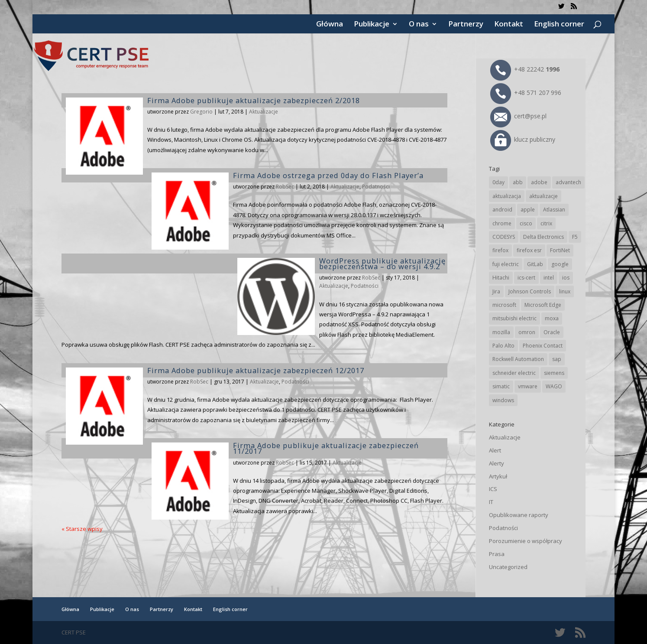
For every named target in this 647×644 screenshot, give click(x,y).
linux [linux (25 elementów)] (565, 291)
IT (491, 502)
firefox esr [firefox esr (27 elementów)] (529, 250)
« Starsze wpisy (82, 529)
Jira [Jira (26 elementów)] (496, 291)
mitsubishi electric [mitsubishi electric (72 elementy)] (514, 318)
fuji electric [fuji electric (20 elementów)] (506, 264)
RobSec (285, 187)
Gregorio (201, 112)
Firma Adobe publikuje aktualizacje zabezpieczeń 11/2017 (326, 448)
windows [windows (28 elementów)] (503, 400)
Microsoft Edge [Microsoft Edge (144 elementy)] (543, 305)
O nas (419, 25)
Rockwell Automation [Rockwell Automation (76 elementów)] (518, 359)
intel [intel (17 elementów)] (549, 278)
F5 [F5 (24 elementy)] (575, 237)
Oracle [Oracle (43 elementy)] (552, 332)
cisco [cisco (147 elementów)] (526, 223)
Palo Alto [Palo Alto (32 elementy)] (503, 346)
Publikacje (372, 25)
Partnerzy (466, 25)
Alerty (497, 463)
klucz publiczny (523, 139)
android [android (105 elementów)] (502, 210)
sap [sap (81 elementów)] (557, 359)
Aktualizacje (264, 112)
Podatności (376, 187)
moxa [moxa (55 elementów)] (552, 318)
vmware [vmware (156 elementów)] (528, 386)
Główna (330, 25)
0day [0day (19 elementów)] (498, 182)
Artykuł (498, 476)
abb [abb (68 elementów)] (518, 182)
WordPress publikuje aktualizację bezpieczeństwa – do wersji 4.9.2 (382, 263)
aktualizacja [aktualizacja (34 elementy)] (507, 196)
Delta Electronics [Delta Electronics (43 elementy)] (543, 237)
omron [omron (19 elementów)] (527, 332)
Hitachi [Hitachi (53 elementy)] (501, 278)
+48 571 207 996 (526, 93)
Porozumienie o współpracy (526, 541)
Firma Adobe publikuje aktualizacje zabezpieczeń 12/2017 (256, 370)
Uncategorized (508, 567)
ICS (493, 489)
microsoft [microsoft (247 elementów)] (504, 305)
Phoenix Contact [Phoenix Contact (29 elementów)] (543, 346)
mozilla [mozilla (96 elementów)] (501, 332)
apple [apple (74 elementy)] (528, 210)
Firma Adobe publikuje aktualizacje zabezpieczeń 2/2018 (254, 100)
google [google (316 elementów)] (560, 264)
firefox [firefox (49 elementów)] (500, 250)
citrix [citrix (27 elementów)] (546, 223)
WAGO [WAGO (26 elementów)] (554, 386)
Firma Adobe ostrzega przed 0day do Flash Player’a (328, 175)
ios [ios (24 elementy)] (566, 278)
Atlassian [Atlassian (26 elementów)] (554, 210)
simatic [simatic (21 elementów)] (501, 386)
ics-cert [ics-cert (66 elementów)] (526, 278)
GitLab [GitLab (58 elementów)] (535, 264)
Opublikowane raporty (519, 515)
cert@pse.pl (518, 116)
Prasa (497, 554)
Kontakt (509, 25)
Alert (495, 450)
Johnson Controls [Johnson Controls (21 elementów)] (530, 291)
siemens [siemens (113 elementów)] (554, 373)
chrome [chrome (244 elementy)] (502, 223)
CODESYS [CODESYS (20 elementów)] (504, 237)
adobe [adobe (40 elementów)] (539, 182)
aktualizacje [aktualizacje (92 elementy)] (543, 196)
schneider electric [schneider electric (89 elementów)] (514, 373)
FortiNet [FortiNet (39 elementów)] (560, 250)
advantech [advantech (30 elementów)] (568, 182)
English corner (559, 25)
